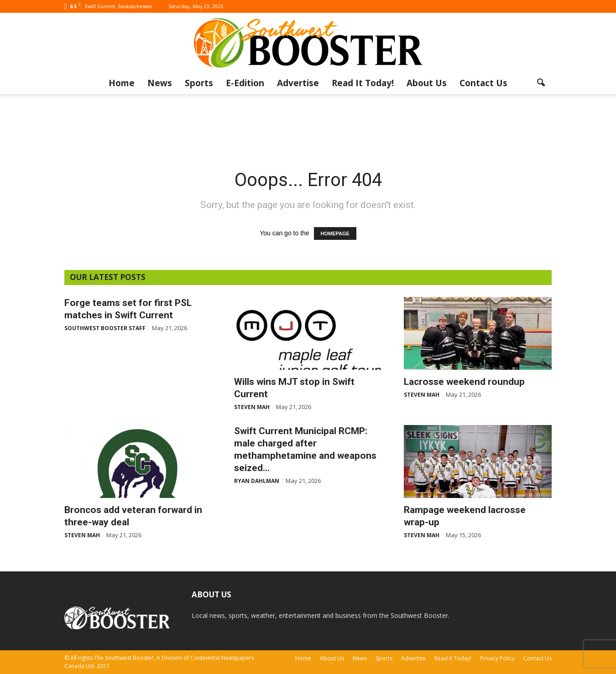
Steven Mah (252, 407)
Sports (199, 83)
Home (122, 83)
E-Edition (245, 83)
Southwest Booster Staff (105, 328)
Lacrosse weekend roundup (464, 382)
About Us (427, 83)
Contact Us (483, 83)
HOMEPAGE (335, 233)
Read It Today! (363, 83)
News (160, 83)
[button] (541, 83)
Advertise (298, 83)
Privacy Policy (497, 658)
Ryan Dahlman (257, 481)
